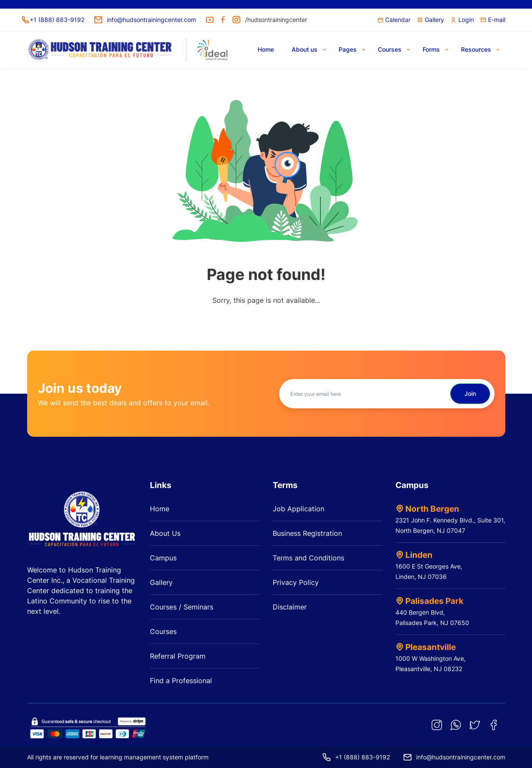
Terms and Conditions (308, 558)
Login (462, 20)
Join (470, 393)
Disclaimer (290, 607)
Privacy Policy (296, 582)
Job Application (299, 509)
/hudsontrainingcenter (269, 20)
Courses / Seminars (182, 607)
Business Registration (307, 533)
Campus (163, 558)
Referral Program (178, 656)
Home (160, 509)
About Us (165, 533)
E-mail (493, 20)
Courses (163, 631)
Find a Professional (181, 681)
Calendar (394, 20)
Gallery (431, 20)
